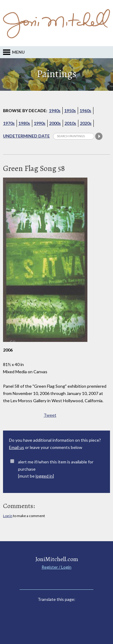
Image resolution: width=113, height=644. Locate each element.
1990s (40, 123)
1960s (85, 110)
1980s (24, 123)
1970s (9, 123)
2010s (70, 123)
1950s (70, 110)
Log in (8, 516)
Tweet (50, 415)
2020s (86, 123)
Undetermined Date (26, 136)
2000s (55, 123)
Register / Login (56, 567)
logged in (44, 476)
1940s (55, 110)
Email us (17, 447)
